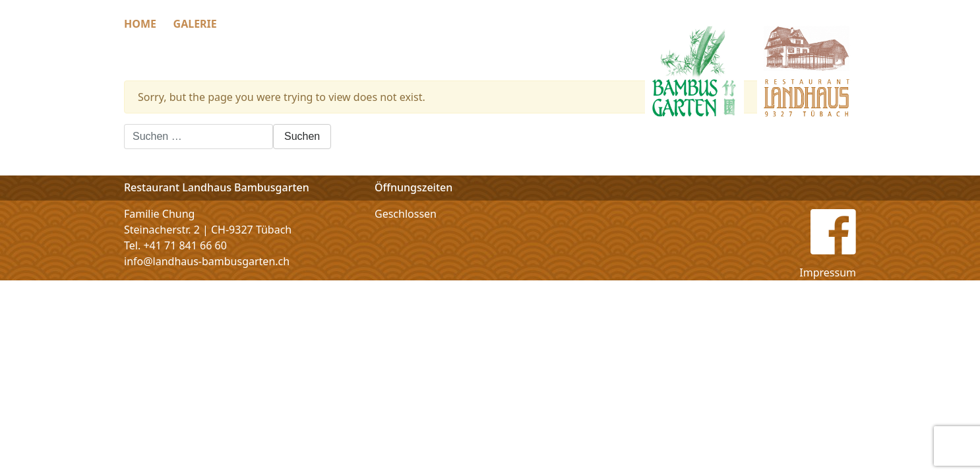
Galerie (195, 24)
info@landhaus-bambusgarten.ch (207, 261)
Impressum (828, 272)
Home (140, 24)
